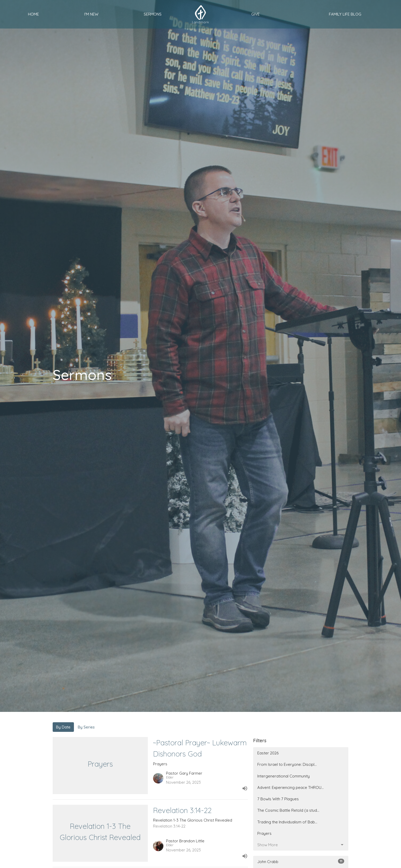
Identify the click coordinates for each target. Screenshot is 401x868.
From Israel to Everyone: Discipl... (287, 764)
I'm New (91, 14)
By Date (63, 727)
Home (33, 14)
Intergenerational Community (284, 776)
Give (255, 14)
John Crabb (301, 861)
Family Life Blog (345, 14)
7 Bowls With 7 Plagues (278, 799)
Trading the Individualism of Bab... (287, 822)
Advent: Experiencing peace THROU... (291, 787)
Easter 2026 (268, 753)
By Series (86, 727)
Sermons (153, 14)
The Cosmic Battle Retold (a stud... (288, 810)
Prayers (264, 833)
